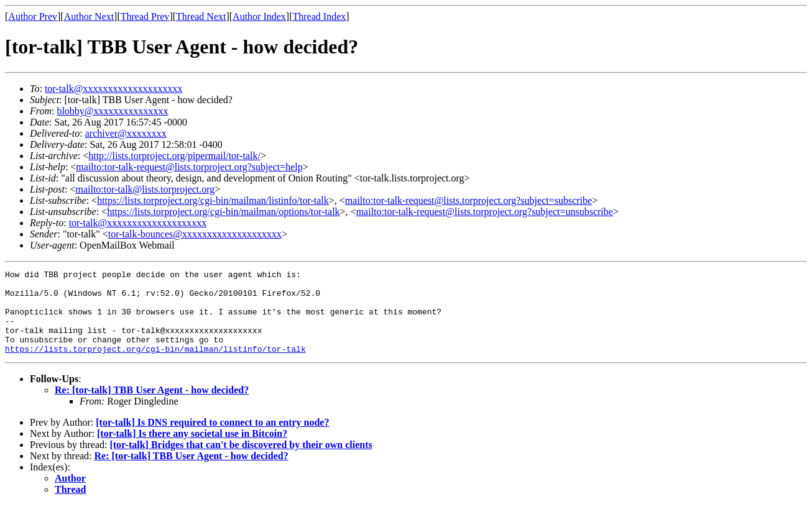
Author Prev (33, 16)
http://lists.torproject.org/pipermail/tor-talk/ (174, 156)
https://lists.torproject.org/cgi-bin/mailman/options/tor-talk (223, 212)
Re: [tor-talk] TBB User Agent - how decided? (152, 407)
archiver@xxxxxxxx (126, 133)
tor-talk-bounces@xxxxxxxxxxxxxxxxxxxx (195, 234)
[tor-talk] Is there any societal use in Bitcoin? (192, 450)
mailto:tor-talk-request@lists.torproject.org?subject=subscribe (468, 200)
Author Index (259, 16)
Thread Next (201, 16)
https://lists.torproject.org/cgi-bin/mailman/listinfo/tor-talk (213, 200)
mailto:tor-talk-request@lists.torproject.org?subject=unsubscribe (485, 212)
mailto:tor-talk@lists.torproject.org (145, 189)
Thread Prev (145, 16)
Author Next (89, 16)
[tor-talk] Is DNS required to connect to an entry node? (212, 439)
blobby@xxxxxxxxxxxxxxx (112, 111)
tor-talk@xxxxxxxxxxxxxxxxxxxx (114, 89)
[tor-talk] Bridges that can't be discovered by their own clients (241, 461)
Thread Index (320, 16)
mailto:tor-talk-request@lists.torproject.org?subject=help (189, 167)
